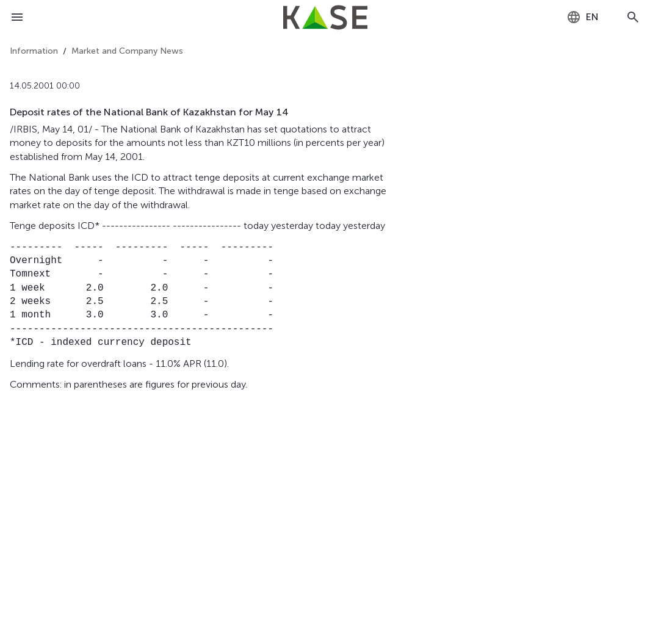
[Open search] (633, 17)
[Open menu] (17, 17)
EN (583, 17)
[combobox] (583, 17)
